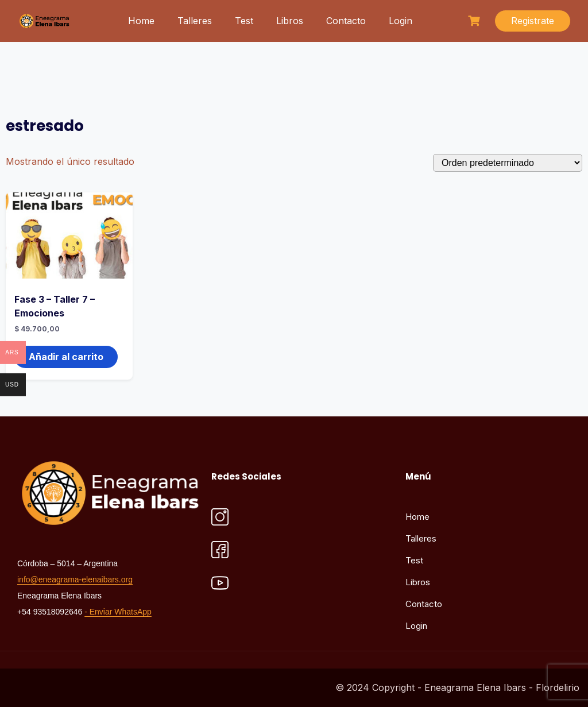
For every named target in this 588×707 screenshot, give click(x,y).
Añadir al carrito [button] (66, 357)
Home (141, 21)
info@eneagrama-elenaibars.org (75, 579)
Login (401, 21)
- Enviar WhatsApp (118, 612)
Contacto (346, 21)
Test (244, 21)
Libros (290, 21)
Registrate (533, 21)
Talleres (195, 21)
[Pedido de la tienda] (508, 163)
